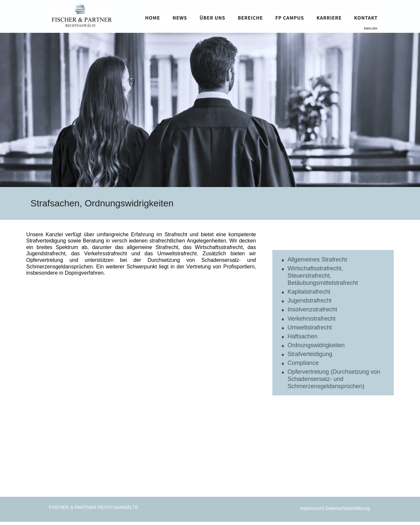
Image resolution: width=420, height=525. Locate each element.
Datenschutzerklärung (348, 508)
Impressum (311, 508)
